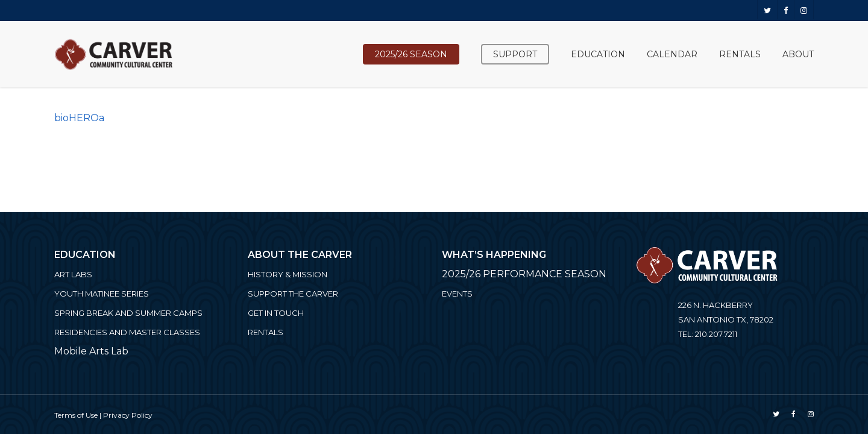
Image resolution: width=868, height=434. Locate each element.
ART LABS (73, 274)
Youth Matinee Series (102, 294)
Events (457, 294)
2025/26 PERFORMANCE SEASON (524, 274)
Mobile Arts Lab (91, 351)
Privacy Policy (128, 415)
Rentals (266, 332)
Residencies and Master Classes (127, 332)
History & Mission (288, 274)
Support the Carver (293, 294)
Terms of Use (76, 415)
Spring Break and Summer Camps (128, 313)
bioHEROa (79, 118)
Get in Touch (276, 313)
